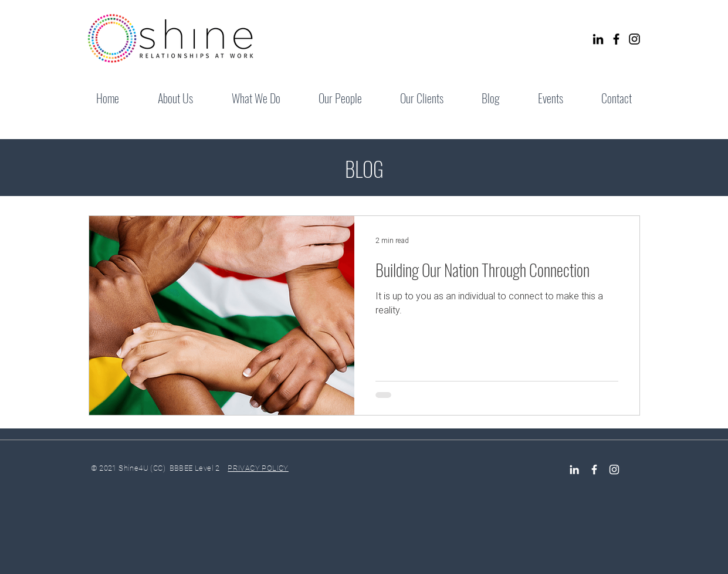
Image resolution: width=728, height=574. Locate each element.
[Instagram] (634, 39)
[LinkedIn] (598, 39)
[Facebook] (616, 39)
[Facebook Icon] (594, 470)
